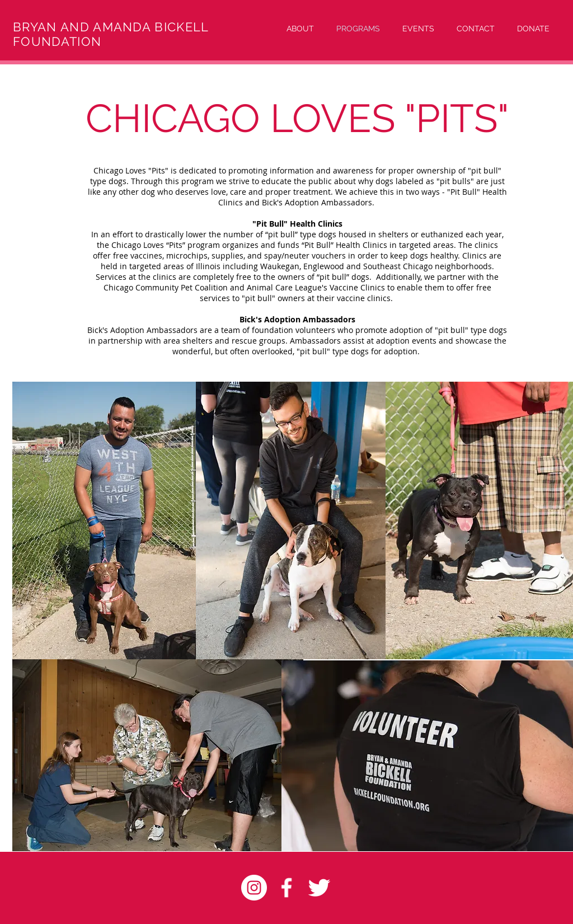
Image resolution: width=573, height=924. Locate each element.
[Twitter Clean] (319, 888)
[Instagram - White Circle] (254, 888)
